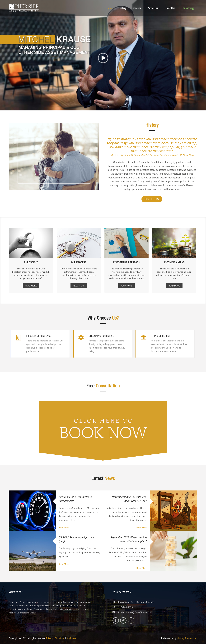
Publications (153, 8)
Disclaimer (60, 638)
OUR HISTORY (152, 199)
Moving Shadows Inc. (187, 638)
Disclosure (71, 638)
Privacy (50, 638)
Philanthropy (188, 8)
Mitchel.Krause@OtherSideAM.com (135, 612)
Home (110, 8)
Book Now (171, 8)
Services (137, 8)
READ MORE (31, 286)
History (123, 8)
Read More (64, 528)
